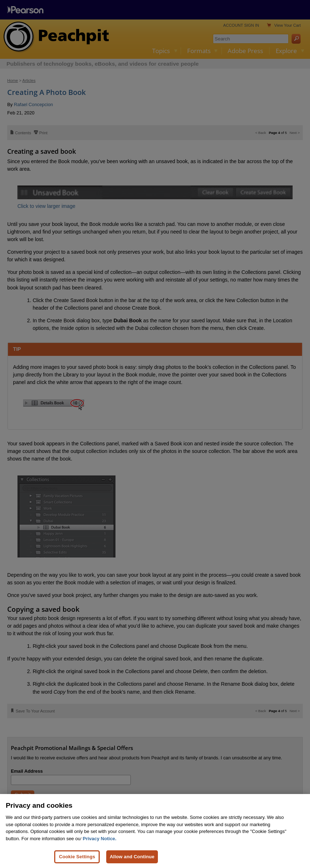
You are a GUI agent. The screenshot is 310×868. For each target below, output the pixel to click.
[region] (155, 831)
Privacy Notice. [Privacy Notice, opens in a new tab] (100, 839)
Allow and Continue (132, 857)
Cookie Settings (77, 857)
